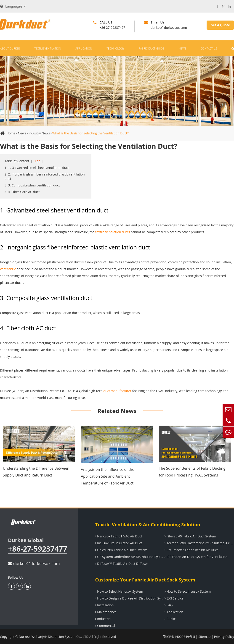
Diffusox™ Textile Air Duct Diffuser (121, 564)
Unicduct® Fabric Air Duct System (121, 550)
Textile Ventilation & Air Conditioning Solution (148, 525)
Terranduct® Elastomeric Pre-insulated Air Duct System (199, 543)
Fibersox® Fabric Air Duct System (190, 536)
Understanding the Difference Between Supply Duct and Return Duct (36, 472)
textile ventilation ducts (113, 232)
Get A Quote (220, 25)
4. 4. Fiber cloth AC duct (22, 192)
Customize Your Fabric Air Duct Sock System (145, 580)
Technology (116, 48)
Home (11, 133)
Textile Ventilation (48, 48)
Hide (37, 161)
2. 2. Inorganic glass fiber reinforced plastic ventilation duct (45, 176)
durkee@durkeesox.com (34, 563)
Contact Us (209, 48)
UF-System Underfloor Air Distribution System (130, 557)
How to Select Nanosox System (119, 591)
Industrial (103, 619)
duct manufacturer (117, 391)
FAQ (169, 605)
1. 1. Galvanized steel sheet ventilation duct (37, 168)
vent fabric (8, 269)
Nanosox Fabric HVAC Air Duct (118, 536)
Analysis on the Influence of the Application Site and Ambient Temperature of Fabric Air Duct (108, 476)
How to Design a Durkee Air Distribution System (130, 598)
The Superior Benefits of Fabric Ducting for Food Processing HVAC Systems (192, 472)
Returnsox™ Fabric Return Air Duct (191, 550)
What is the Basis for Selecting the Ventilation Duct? (90, 133)
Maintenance (106, 612)
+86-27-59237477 (37, 549)
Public (170, 619)
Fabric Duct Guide (151, 48)
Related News (117, 411)
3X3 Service (174, 598)
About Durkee (10, 48)
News (182, 48)
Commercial (105, 626)
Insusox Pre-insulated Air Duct (118, 543)
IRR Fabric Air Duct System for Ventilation (196, 557)
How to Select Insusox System (188, 591)
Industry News (39, 133)
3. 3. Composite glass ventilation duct (32, 185)
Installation (104, 605)
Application (84, 48)
